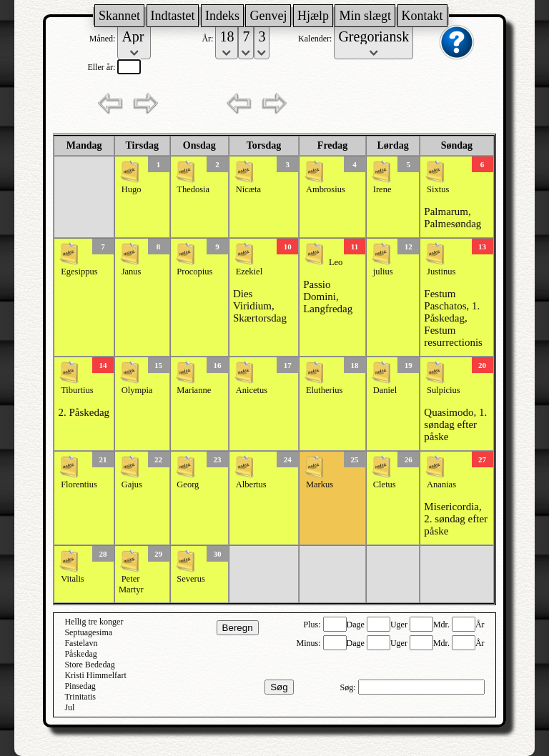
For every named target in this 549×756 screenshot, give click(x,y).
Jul (69, 707)
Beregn (238, 628)
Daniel (385, 390)
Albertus (251, 484)
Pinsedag (80, 686)
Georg (188, 484)
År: (208, 39)
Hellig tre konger (94, 622)
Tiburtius (77, 390)
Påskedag (80, 654)
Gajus (132, 484)
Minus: (310, 643)
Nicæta (248, 189)
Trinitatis (80, 697)
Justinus (441, 272)
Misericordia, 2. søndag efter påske (456, 519)
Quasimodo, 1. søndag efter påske (455, 424)
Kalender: (316, 39)
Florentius (79, 484)
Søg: (349, 687)
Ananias (441, 484)
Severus (191, 579)
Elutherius (324, 390)
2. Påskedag (84, 412)
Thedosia (193, 189)
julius (383, 272)
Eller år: (102, 67)
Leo (336, 262)
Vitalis (73, 579)
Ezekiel (249, 272)
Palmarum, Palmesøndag (452, 218)
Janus (132, 272)
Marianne (194, 390)
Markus (320, 484)
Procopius (194, 272)
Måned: (104, 39)
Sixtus (438, 189)
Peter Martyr (131, 584)
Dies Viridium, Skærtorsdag (260, 306)
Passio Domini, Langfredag (328, 297)
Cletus (385, 484)
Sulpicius (444, 390)
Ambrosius (326, 189)
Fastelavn (81, 643)
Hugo (132, 189)
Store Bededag (89, 665)
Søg (279, 687)
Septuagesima (88, 632)
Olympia (137, 390)
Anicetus (252, 390)
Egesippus (79, 272)
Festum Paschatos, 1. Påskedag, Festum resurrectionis (453, 318)
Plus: (313, 625)
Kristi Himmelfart (95, 675)
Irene (382, 189)
